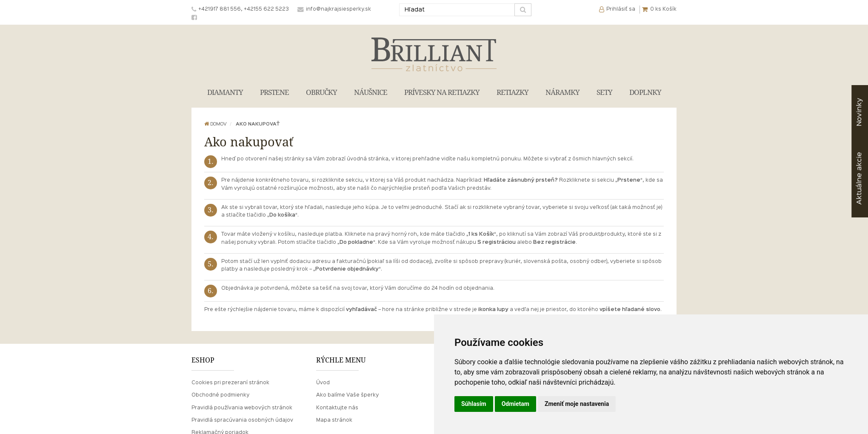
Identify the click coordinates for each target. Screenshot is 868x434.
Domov (216, 124)
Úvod (323, 383)
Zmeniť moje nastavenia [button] (577, 404)
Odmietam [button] (515, 404)
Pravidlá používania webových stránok (242, 408)
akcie (859, 178)
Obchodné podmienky (220, 395)
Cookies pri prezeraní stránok (230, 383)
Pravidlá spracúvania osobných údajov (242, 420)
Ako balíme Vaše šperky (347, 395)
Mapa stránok (334, 420)
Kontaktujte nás (337, 408)
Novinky (859, 112)
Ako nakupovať (258, 124)
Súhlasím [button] (474, 404)
